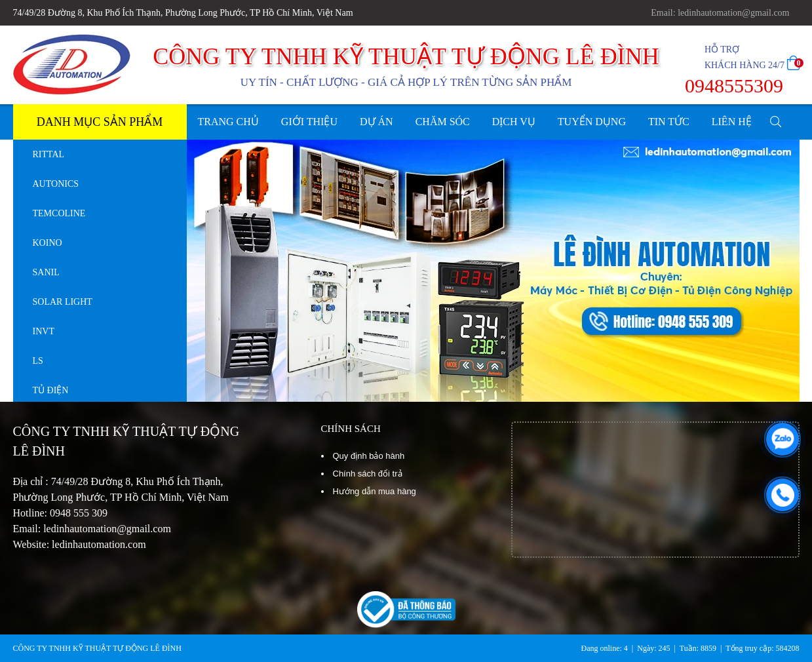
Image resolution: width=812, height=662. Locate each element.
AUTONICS (56, 184)
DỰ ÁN (377, 122)
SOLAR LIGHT (63, 302)
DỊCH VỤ (514, 122)
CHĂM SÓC (443, 122)
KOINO (48, 243)
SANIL (46, 272)
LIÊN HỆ (732, 122)
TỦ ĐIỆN (51, 390)
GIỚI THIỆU (309, 122)
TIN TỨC (669, 122)
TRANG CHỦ (228, 122)
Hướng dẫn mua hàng (375, 491)
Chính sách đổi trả (368, 474)
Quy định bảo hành (369, 456)
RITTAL (49, 154)
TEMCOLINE (59, 213)
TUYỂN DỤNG (592, 122)
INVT (44, 331)
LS (38, 361)
